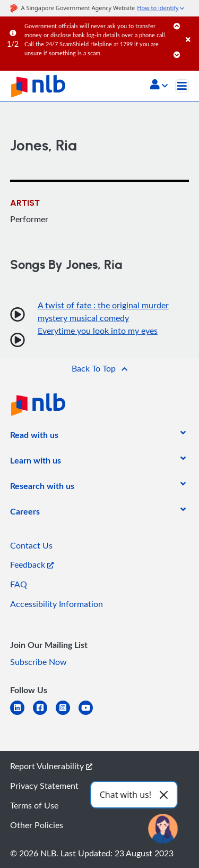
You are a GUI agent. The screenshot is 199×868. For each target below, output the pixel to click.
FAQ (19, 584)
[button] (159, 86)
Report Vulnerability (51, 766)
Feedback (32, 564)
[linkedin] (21, 714)
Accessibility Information (57, 604)
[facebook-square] (44, 714)
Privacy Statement (44, 786)
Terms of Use (34, 805)
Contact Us (31, 545)
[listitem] (34, 437)
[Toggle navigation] (182, 86)
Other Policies (37, 825)
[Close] (191, 29)
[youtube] (90, 714)
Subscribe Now (38, 662)
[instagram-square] (67, 714)
